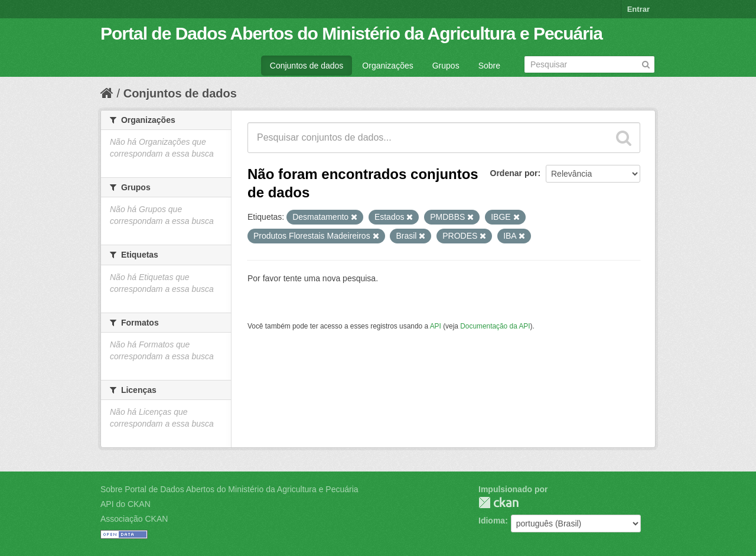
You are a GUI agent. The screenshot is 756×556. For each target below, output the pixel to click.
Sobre (489, 66)
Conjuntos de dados (307, 66)
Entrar (638, 9)
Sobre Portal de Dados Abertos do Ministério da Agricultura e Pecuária (229, 489)
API (436, 326)
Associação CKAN (134, 519)
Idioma (492, 521)
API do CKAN (126, 504)
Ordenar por (514, 173)
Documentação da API (495, 326)
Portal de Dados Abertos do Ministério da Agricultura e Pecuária (351, 33)
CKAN (498, 503)
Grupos (446, 66)
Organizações (387, 66)
